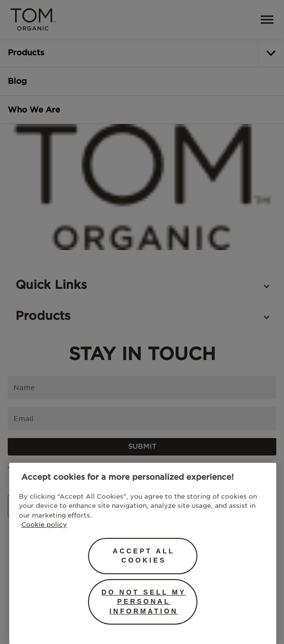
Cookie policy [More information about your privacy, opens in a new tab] (44, 524)
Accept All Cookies (144, 556)
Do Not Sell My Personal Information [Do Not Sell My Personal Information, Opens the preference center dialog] (144, 602)
